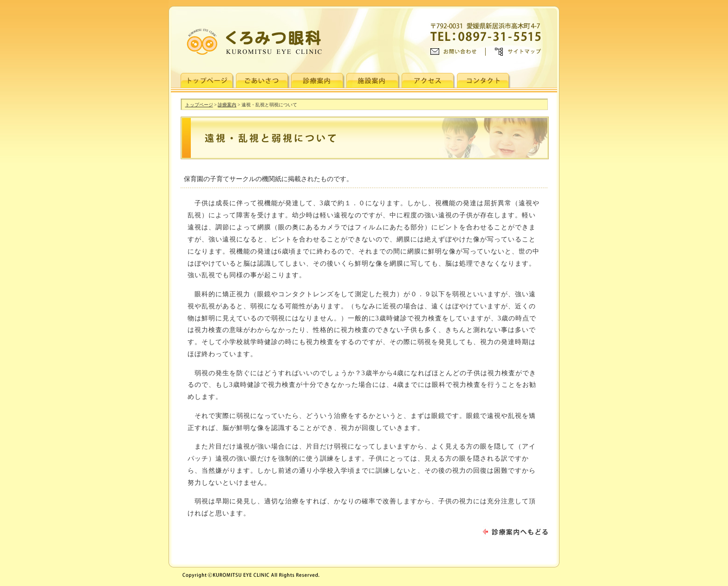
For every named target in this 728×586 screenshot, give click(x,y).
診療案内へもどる (515, 532)
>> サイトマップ (513, 52)
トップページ (208, 80)
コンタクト (484, 80)
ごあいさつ (263, 80)
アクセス (429, 80)
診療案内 (318, 80)
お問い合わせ (458, 52)
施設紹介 (373, 80)
